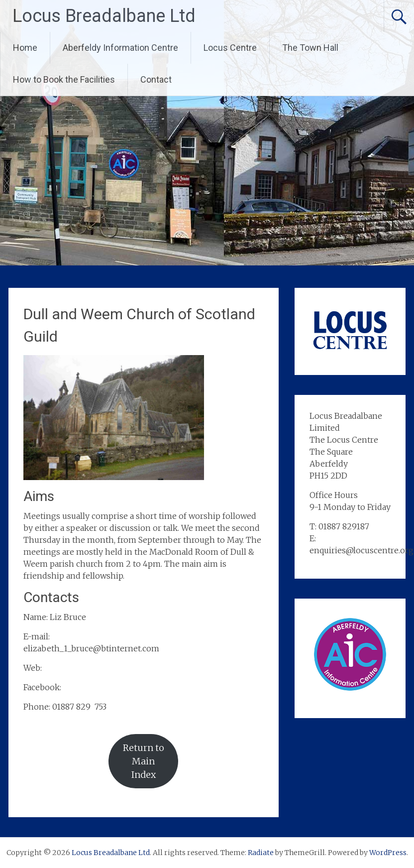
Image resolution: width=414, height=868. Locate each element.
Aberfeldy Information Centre (120, 48)
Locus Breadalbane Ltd (104, 16)
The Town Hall (310, 48)
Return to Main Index (144, 761)
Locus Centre (230, 48)
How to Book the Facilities (64, 79)
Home (25, 48)
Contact (156, 79)
